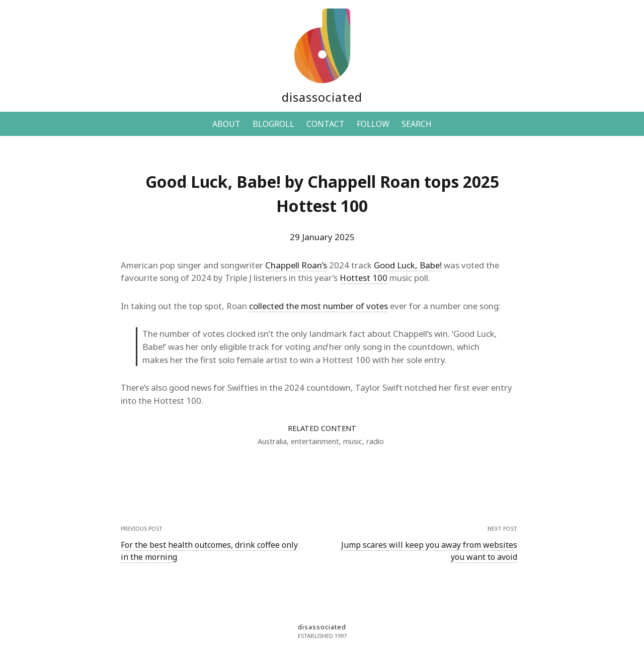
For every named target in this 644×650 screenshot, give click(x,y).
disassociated (322, 97)
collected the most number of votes (318, 306)
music (353, 441)
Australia (272, 441)
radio (375, 441)
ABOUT (226, 124)
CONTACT (326, 124)
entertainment (315, 441)
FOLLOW (373, 124)
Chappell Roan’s (296, 265)
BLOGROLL (273, 124)
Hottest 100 (364, 278)
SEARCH (417, 124)
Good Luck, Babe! (408, 265)
